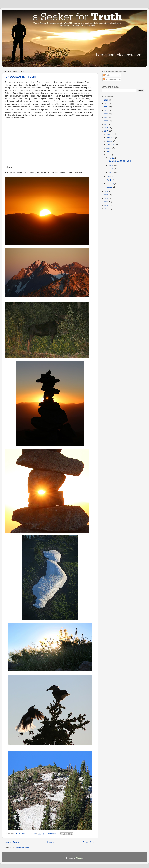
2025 (107, 103)
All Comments (110, 79)
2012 (107, 205)
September (111, 144)
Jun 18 (111, 165)
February (110, 184)
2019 (107, 124)
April (108, 177)
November (111, 138)
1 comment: (52, 834)
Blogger (79, 858)
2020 (107, 121)
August (109, 148)
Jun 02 (111, 172)
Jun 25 (111, 158)
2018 (107, 128)
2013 (107, 202)
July (108, 151)
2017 (107, 131)
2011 (107, 209)
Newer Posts (12, 842)
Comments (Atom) (23, 848)
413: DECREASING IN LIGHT (21, 77)
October (110, 141)
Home (51, 842)
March (109, 180)
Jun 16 (111, 169)
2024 (107, 107)
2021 (107, 117)
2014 (107, 198)
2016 (107, 191)
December (111, 134)
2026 (107, 100)
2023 (107, 110)
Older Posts (89, 842)
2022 (107, 114)
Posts (106, 75)
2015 (107, 195)
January (110, 187)
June (109, 155)
